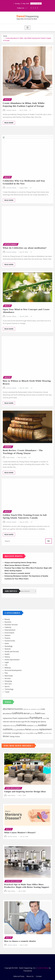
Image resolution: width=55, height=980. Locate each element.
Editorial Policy (19, 976)
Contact (39, 976)
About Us (30, 976)
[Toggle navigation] (28, 28)
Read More (9, 143)
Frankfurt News (43, 968)
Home (5, 38)
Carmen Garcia (11, 131)
